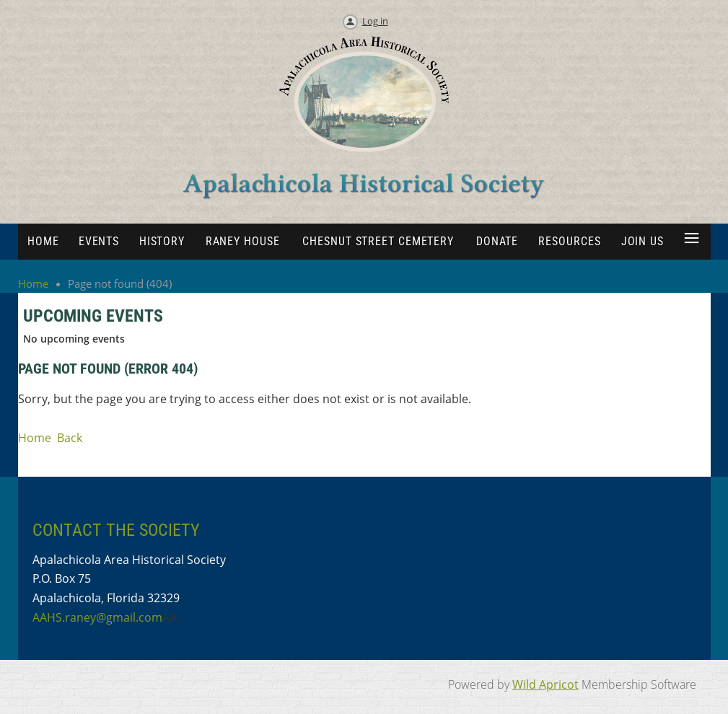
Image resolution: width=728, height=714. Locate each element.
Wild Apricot (545, 684)
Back (70, 438)
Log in (375, 21)
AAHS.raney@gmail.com (97, 617)
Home (33, 283)
